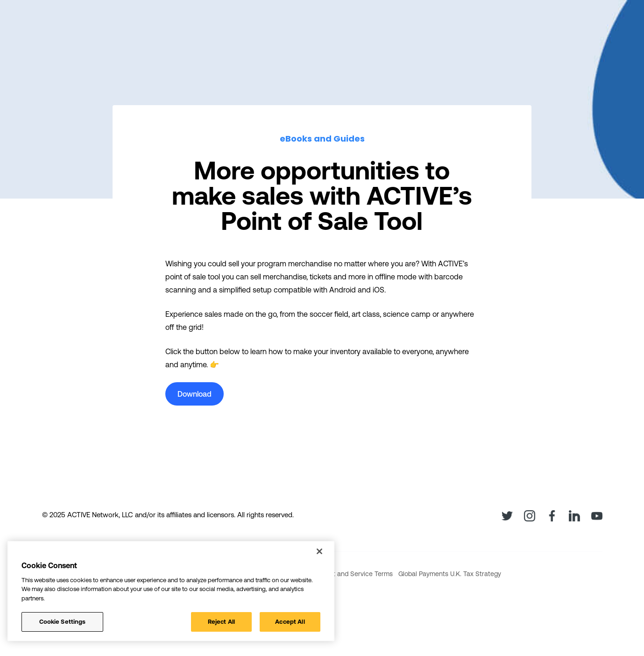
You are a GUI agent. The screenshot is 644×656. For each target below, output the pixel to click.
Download (195, 394)
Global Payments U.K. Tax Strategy (450, 574)
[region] (171, 591)
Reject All (221, 622)
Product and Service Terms (352, 574)
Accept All (290, 622)
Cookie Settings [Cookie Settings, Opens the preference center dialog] (63, 622)
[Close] (319, 551)
